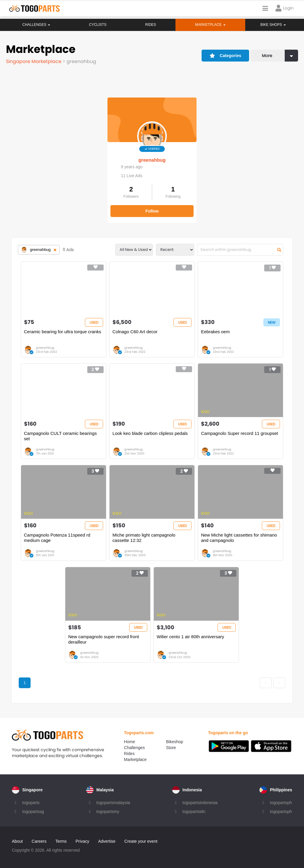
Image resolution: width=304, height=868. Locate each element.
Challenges (36, 25)
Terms (61, 841)
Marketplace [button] (210, 25)
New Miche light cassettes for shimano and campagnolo (239, 538)
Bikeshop (175, 742)
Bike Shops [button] (273, 25)
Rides (150, 25)
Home (130, 742)
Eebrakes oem (215, 332)
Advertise (107, 841)
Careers (39, 841)
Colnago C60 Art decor (135, 332)
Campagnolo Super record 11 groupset (239, 433)
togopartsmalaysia (113, 803)
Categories (225, 56)
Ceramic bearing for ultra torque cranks (63, 332)
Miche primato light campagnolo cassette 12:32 (144, 538)
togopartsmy (108, 812)
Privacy (83, 841)
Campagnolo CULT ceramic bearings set (60, 436)
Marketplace (135, 759)
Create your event (141, 841)
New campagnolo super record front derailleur (104, 639)
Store (171, 748)
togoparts (31, 803)
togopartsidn (194, 812)
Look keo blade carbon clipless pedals (150, 433)
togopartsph (281, 803)
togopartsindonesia (200, 803)
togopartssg (33, 812)
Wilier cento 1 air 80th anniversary (190, 637)
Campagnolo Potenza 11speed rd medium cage (57, 538)
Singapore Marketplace (34, 61)
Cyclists (98, 25)
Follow (152, 211)
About (17, 841)
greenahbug (152, 160)
